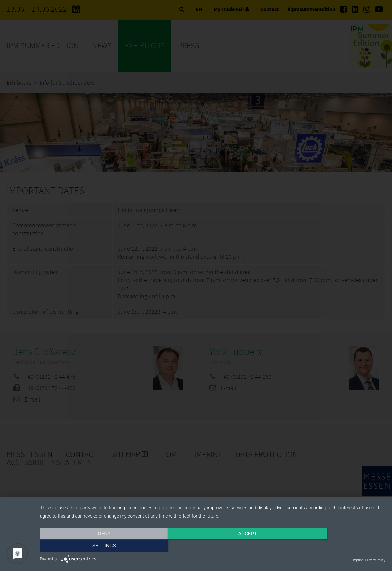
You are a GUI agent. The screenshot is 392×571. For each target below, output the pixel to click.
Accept (213, 547)
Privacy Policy (375, 560)
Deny (92, 547)
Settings (334, 547)
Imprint (357, 560)
